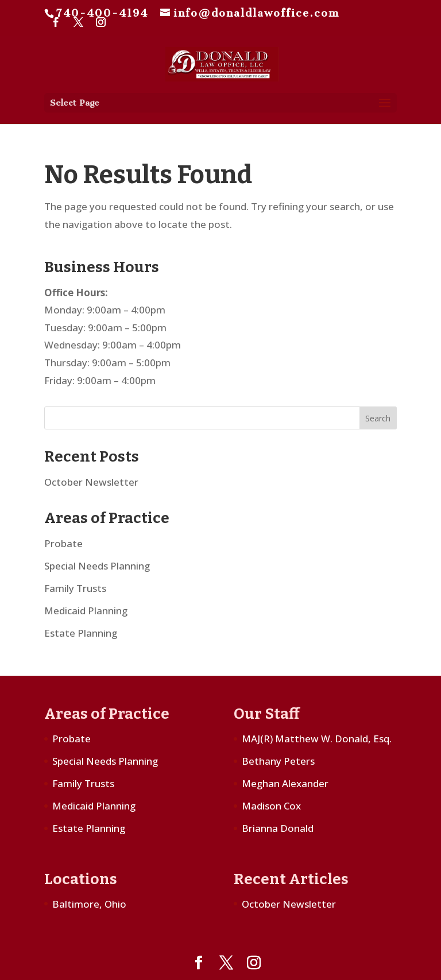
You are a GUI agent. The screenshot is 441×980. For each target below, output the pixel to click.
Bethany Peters (278, 761)
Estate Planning (81, 633)
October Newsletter (91, 482)
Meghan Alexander (285, 783)
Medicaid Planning (86, 611)
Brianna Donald (278, 828)
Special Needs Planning (97, 566)
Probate (63, 543)
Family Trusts (75, 588)
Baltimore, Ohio (89, 904)
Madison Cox (271, 806)
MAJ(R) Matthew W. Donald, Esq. (317, 739)
